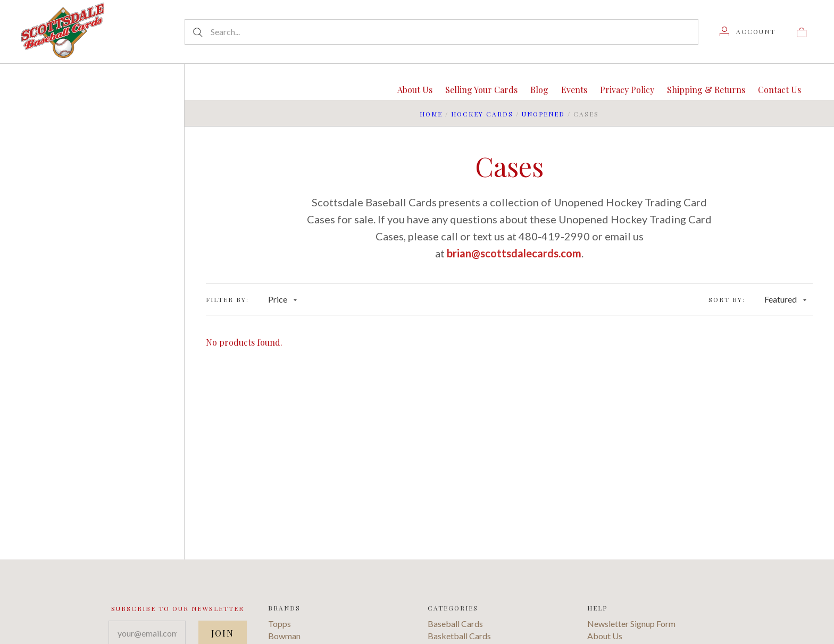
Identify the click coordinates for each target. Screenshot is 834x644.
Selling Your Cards (481, 90)
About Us (415, 90)
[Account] (748, 31)
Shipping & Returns (706, 90)
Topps (280, 624)
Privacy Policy (627, 90)
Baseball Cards (455, 624)
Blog (539, 90)
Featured (785, 299)
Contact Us (779, 90)
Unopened (543, 114)
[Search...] (441, 32)
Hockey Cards (482, 114)
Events (574, 90)
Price (282, 299)
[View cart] (802, 31)
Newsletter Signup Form (631, 624)
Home (431, 114)
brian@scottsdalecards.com (514, 253)
